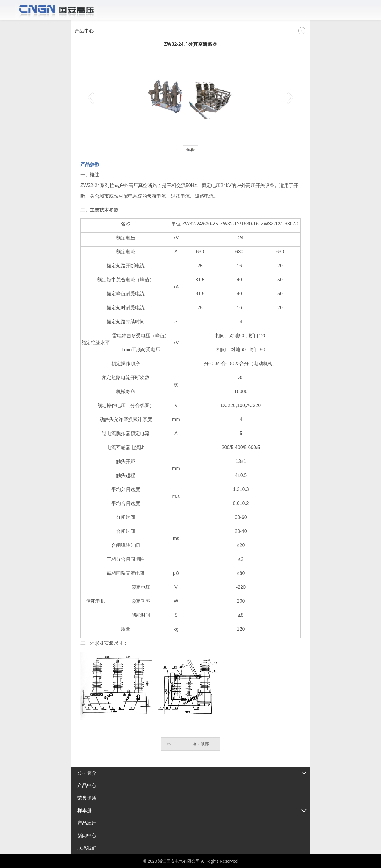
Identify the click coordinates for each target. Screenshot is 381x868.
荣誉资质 (87, 798)
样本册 (85, 810)
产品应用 (87, 823)
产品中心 (87, 785)
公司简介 (87, 773)
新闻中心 (87, 835)
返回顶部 (201, 744)
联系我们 (87, 848)
